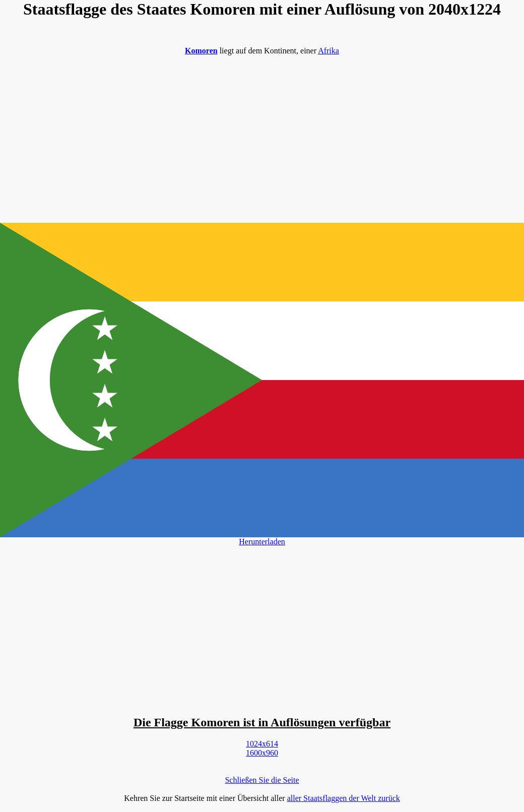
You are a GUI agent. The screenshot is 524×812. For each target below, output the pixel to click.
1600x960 (262, 753)
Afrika (329, 51)
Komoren (201, 51)
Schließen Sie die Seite (262, 780)
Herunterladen (262, 542)
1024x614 (262, 744)
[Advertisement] (262, 134)
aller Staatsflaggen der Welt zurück (344, 798)
